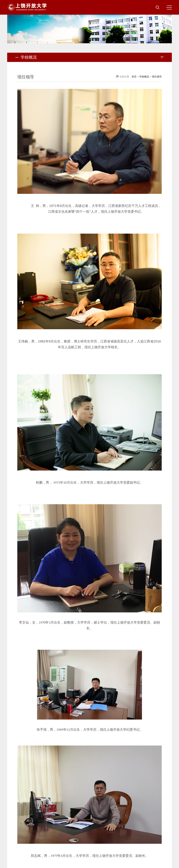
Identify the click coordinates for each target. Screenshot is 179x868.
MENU (169, 8)
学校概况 (144, 77)
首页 (134, 77)
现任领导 (157, 77)
